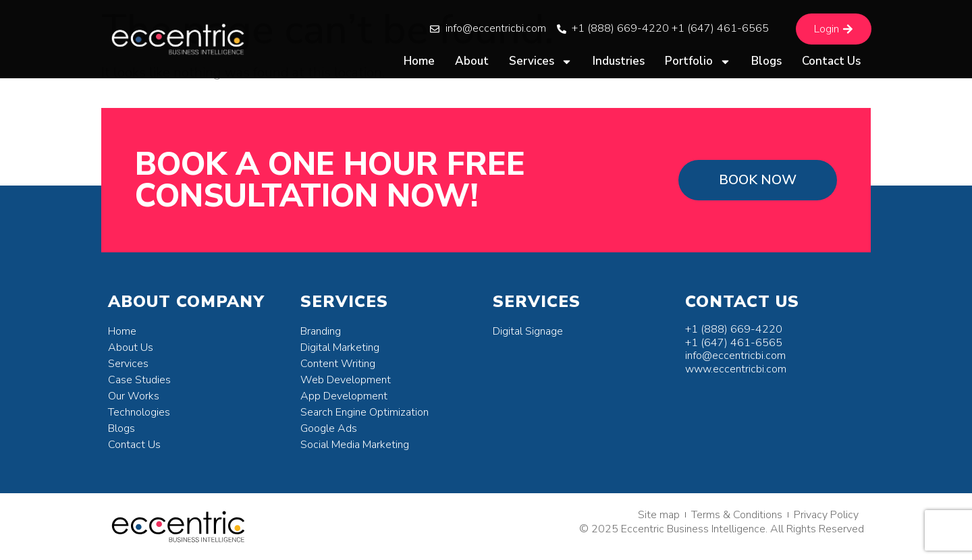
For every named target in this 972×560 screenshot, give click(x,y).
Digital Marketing (340, 347)
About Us (131, 347)
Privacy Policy (826, 515)
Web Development (346, 380)
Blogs (766, 61)
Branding (321, 331)
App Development (344, 396)
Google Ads (329, 428)
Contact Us (831, 61)
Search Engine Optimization (364, 412)
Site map (659, 515)
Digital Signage (528, 331)
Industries (619, 61)
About (472, 61)
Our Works (134, 396)
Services (541, 61)
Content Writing (338, 364)
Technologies (139, 412)
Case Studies (139, 380)
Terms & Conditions (737, 515)
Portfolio (698, 61)
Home (419, 61)
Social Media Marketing (355, 445)
